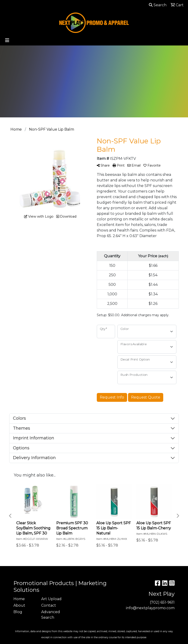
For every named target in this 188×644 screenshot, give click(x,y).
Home (19, 599)
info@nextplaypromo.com (150, 608)
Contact (49, 605)
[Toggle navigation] (7, 40)
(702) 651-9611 (162, 602)
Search (158, 5)
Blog (18, 612)
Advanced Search (51, 615)
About (19, 605)
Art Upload (51, 599)
